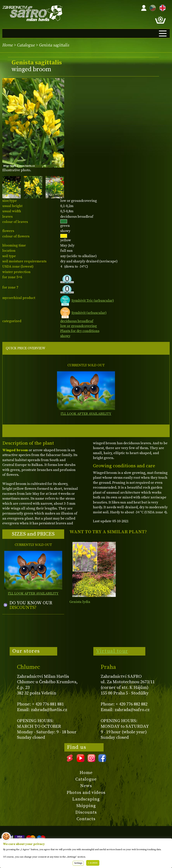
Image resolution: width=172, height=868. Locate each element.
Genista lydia (80, 602)
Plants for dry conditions (80, 331)
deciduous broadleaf (77, 321)
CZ (152, 7)
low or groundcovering (79, 326)
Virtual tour (112, 651)
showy (65, 336)
